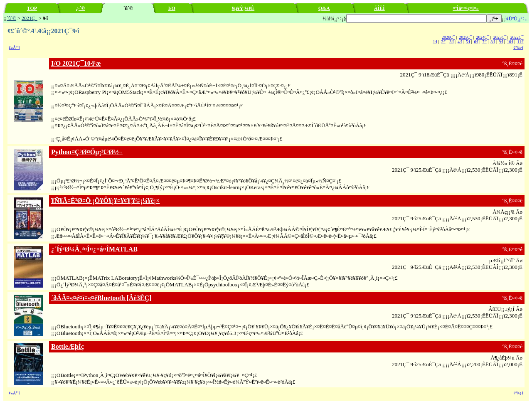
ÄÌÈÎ (379, 8)
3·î (451, 42)
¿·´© (81, 8)
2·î (443, 42)
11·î (521, 42)
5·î (468, 42)
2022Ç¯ (517, 37)
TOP (32, 8)
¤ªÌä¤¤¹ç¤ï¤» (466, 8)
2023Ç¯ (500, 37)
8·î (493, 42)
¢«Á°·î (14, 48)
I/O (171, 8)
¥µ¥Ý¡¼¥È (243, 8)
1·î (435, 42)
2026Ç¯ (448, 37)
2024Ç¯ (483, 37)
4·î (460, 42)
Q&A (324, 8)
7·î (484, 42)
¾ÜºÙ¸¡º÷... (517, 19)
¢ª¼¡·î (518, 48)
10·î (510, 42)
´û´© (11, 18)
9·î (501, 42)
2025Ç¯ (465, 37)
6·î (476, 42)
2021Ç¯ (30, 18)
